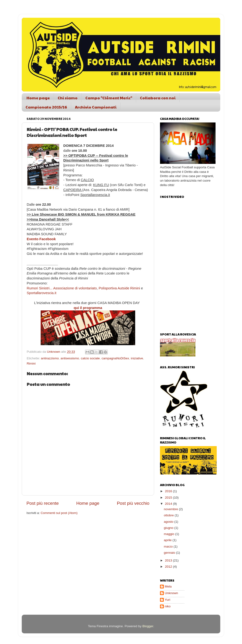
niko (168, 606)
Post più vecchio (133, 503)
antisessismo (70, 358)
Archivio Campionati (96, 107)
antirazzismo (50, 358)
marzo (169, 546)
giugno (169, 528)
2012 (169, 567)
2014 (169, 504)
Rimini (31, 363)
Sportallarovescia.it (41, 293)
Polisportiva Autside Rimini (119, 288)
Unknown (171, 593)
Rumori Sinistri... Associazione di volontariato (62, 288)
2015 (169, 498)
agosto (169, 522)
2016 (169, 491)
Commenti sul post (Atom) (59, 513)
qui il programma (88, 308)
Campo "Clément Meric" (109, 98)
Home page (38, 98)
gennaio (170, 553)
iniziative (137, 358)
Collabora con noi (158, 98)
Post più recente (43, 503)
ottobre (169, 515)
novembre (171, 509)
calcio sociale (90, 358)
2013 (169, 560)
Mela (168, 586)
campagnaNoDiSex (115, 358)
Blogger (148, 626)
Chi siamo (68, 98)
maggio (169, 534)
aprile (168, 540)
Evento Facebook (41, 239)
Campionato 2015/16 (46, 107)
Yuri (167, 600)
